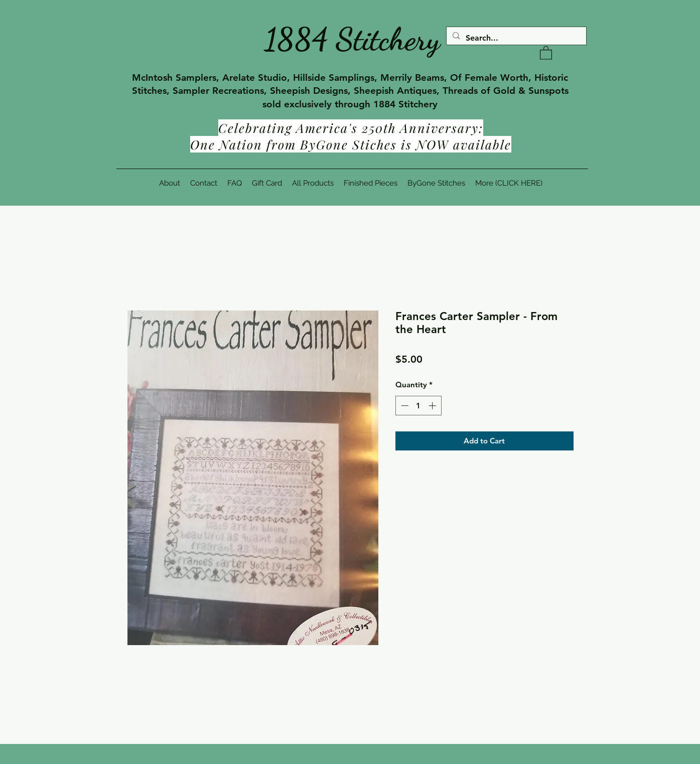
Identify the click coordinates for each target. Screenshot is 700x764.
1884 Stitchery (352, 39)
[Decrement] (404, 406)
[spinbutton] (418, 406)
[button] (546, 52)
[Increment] (433, 406)
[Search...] (515, 38)
